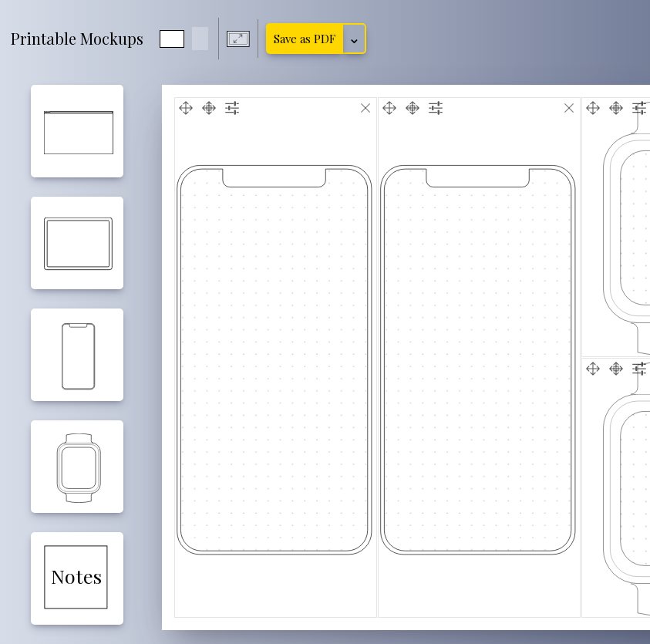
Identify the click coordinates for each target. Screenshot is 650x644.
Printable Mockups (77, 38)
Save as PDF (305, 39)
